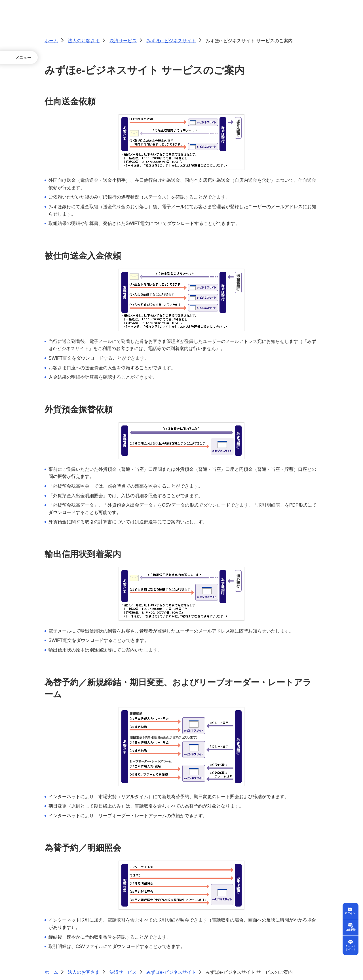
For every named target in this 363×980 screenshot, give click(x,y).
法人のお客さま (84, 41)
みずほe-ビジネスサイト (171, 41)
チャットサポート (351, 948)
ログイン (351, 912)
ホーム (51, 41)
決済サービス (123, 41)
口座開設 (351, 929)
